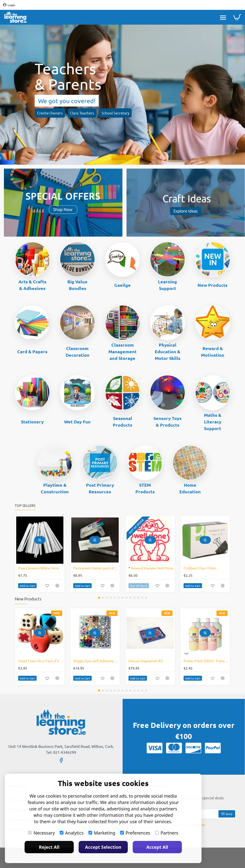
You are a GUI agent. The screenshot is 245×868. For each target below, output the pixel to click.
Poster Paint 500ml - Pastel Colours (206, 661)
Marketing (102, 833)
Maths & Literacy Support (213, 422)
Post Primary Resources (100, 488)
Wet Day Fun (77, 422)
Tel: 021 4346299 (61, 752)
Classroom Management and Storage (122, 351)
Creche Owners (50, 113)
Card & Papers (32, 351)
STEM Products (145, 488)
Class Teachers (82, 113)
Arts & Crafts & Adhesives (32, 285)
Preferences (135, 833)
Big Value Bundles (77, 285)
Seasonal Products (122, 421)
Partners (167, 833)
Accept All (157, 847)
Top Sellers (25, 506)
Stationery (32, 422)
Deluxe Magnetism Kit (146, 661)
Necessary (41, 833)
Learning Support (167, 285)
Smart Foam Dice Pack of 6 (39, 661)
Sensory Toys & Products (167, 421)
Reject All (49, 847)
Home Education (190, 488)
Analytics (72, 833)
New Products (213, 285)
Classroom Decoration (78, 352)
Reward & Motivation (213, 352)
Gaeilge (122, 285)
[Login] (9, 5)
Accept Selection (103, 847)
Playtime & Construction (55, 488)
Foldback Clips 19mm (200, 568)
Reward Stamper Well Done (151, 568)
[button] (40, 540)
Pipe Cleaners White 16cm (39, 568)
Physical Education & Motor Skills (168, 351)
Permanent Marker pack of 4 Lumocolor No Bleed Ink (96, 568)
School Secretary (115, 113)
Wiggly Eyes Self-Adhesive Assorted (96, 661)
